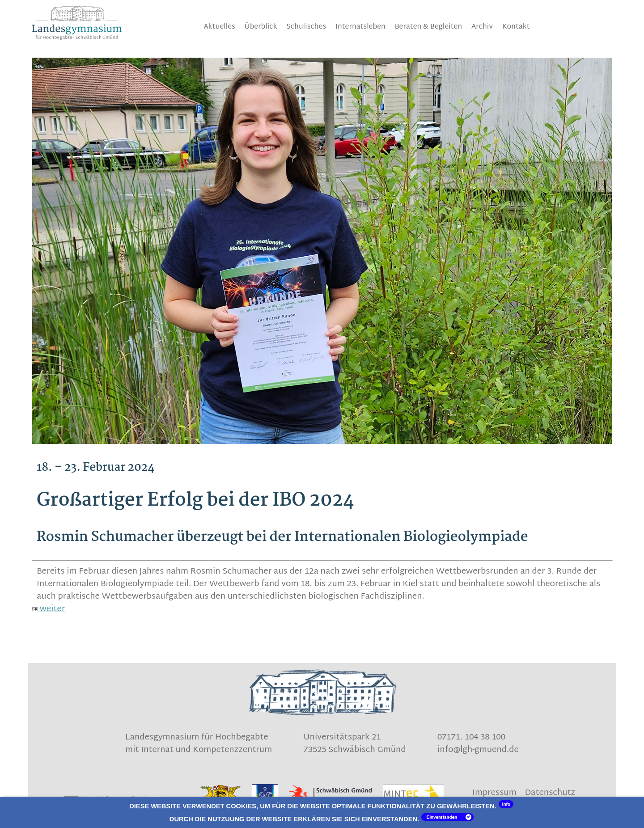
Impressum (494, 793)
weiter (49, 609)
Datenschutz (550, 793)
